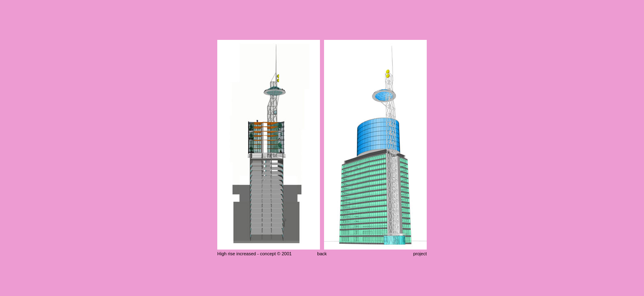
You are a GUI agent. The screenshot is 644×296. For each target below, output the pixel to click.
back (322, 254)
